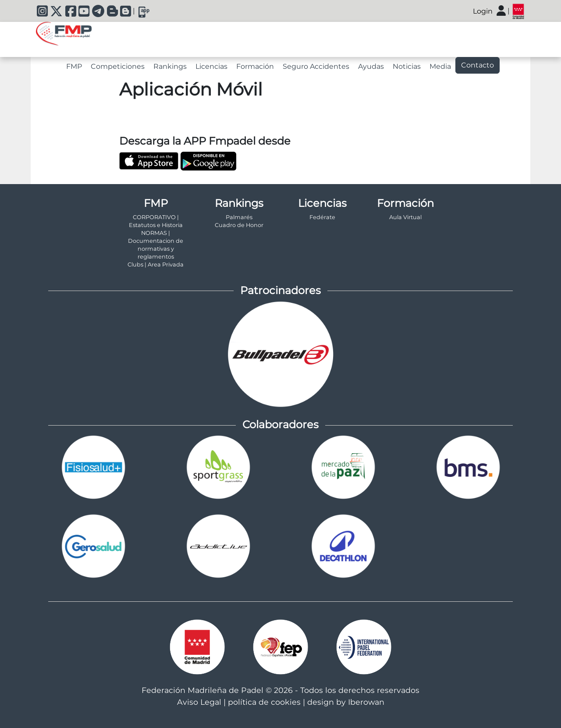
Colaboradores (280, 424)
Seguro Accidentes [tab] (316, 66)
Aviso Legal (199, 702)
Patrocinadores (280, 290)
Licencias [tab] (211, 66)
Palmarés (239, 217)
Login (483, 11)
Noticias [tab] (407, 66)
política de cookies (264, 702)
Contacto (478, 65)
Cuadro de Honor (239, 225)
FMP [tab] (74, 66)
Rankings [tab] (170, 66)
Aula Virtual (405, 217)
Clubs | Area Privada (156, 265)
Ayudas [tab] (371, 66)
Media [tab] (440, 66)
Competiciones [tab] (118, 66)
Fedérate (322, 217)
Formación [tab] (255, 66)
